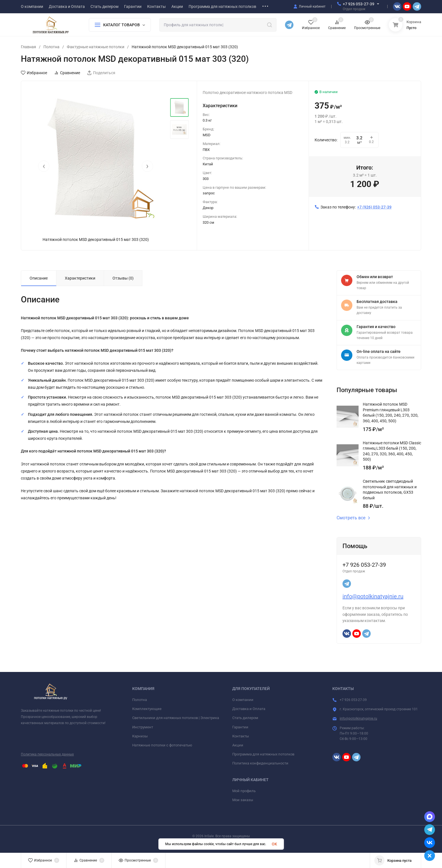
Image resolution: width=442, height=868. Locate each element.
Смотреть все (353, 518)
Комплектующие (147, 709)
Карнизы (140, 736)
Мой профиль (244, 791)
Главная (28, 47)
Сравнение (67, 73)
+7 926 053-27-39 (359, 4)
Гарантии (240, 727)
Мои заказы (243, 800)
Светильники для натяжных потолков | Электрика (176, 718)
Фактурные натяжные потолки (96, 47)
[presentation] (44, 166)
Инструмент (143, 727)
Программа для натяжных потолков (263, 754)
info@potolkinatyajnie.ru (373, 596)
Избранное (34, 73)
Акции (238, 745)
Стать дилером (245, 718)
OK (274, 844)
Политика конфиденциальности (260, 763)
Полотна (51, 47)
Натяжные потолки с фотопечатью (162, 745)
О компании (243, 700)
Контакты (241, 736)
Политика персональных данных (47, 754)
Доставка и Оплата (249, 709)
